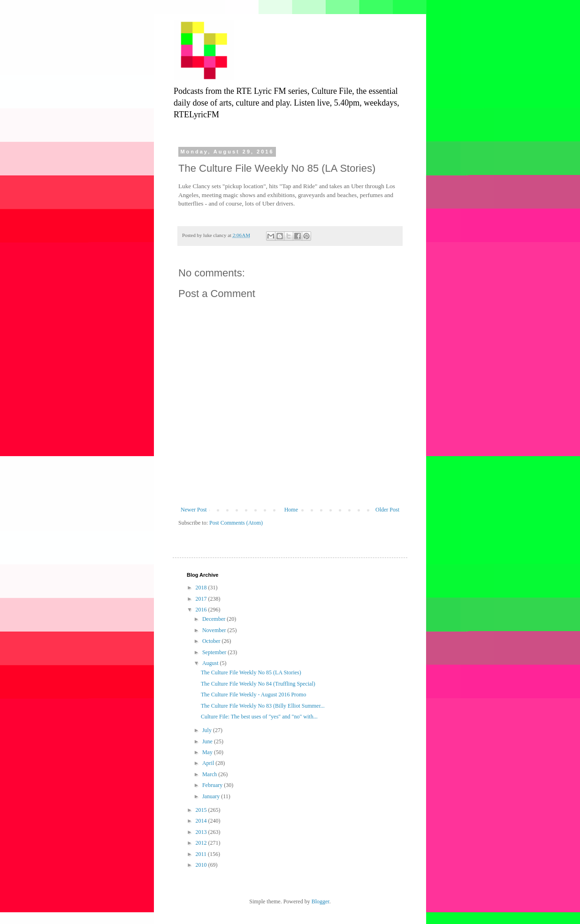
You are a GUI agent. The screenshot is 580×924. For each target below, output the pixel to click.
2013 (202, 832)
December (214, 619)
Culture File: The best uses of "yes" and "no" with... (259, 717)
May (208, 752)
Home (291, 510)
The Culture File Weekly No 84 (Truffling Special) (258, 684)
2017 (202, 599)
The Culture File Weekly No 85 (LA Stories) (251, 672)
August (211, 663)
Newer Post (194, 510)
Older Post (387, 510)
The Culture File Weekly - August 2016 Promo (253, 695)
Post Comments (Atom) (236, 523)
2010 (202, 865)
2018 (202, 588)
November (215, 630)
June (208, 741)
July (208, 730)
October (212, 641)
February (213, 785)
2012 (202, 843)
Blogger (321, 901)
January (212, 796)
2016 (202, 610)
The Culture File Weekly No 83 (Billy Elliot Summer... (263, 706)
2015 (202, 810)
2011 (202, 854)
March (210, 774)
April (209, 763)
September (215, 652)
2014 (202, 821)
